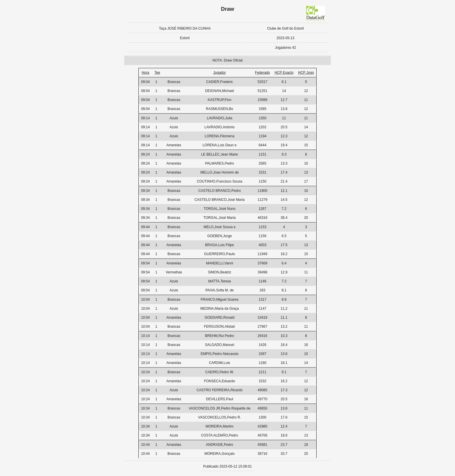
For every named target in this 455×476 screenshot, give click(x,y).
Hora (145, 73)
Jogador (220, 73)
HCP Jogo (306, 73)
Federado (262, 73)
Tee (157, 73)
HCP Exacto (284, 73)
